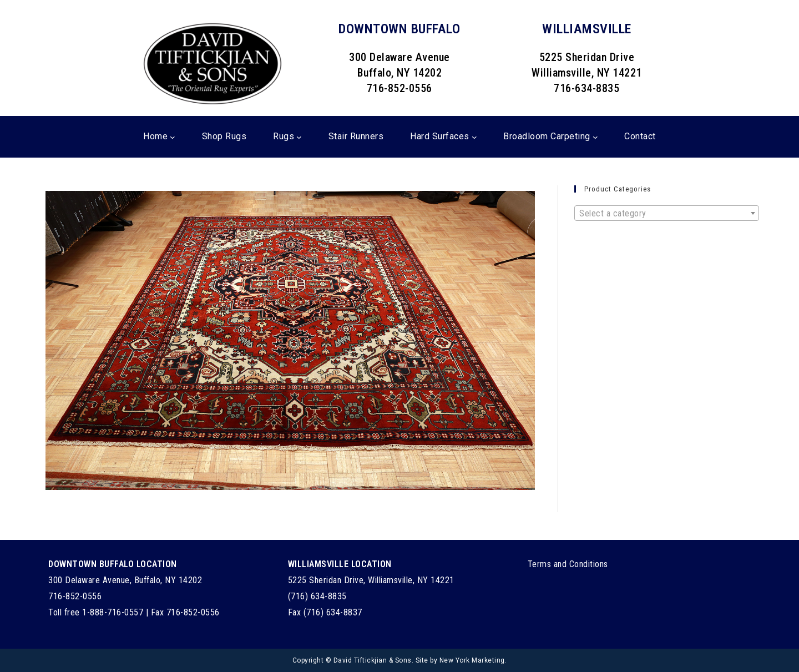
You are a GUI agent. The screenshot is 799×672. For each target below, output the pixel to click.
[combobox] (667, 213)
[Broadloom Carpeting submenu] (595, 137)
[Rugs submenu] (299, 137)
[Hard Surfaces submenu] (474, 137)
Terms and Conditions (568, 564)
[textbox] (667, 214)
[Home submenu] (173, 137)
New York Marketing (472, 660)
